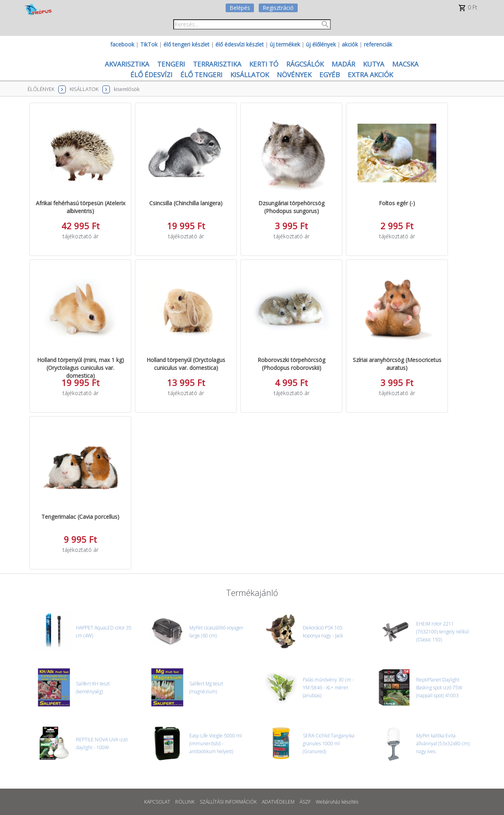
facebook (122, 44)
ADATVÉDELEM (278, 802)
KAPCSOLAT (157, 802)
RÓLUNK (185, 802)
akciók (350, 44)
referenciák (378, 44)
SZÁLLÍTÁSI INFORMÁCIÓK (228, 802)
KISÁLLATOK (250, 75)
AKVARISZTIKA (127, 64)
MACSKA (405, 64)
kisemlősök (127, 89)
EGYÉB (330, 75)
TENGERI (171, 64)
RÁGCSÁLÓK (305, 64)
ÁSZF (305, 802)
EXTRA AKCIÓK (370, 75)
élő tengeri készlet (186, 44)
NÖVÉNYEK (294, 75)
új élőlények (321, 44)
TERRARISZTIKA (217, 64)
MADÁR (343, 64)
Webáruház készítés (337, 802)
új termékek (285, 44)
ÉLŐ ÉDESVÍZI (151, 75)
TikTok (149, 44)
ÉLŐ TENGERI (201, 75)
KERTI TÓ (264, 64)
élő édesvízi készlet (240, 44)
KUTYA (374, 64)
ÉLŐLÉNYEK (41, 89)
